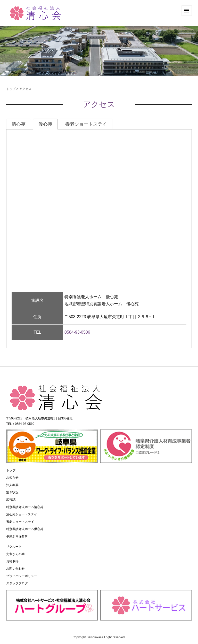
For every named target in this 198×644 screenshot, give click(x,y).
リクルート (14, 547)
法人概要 (12, 485)
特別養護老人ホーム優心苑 (25, 529)
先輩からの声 (15, 554)
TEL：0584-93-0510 (20, 424)
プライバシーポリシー (22, 576)
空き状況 (12, 492)
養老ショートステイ (20, 522)
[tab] (19, 124)
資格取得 (12, 561)
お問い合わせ (15, 569)
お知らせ (12, 478)
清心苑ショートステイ (22, 514)
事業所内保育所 (17, 536)
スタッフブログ (17, 583)
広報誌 (11, 500)
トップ (11, 89)
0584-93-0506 (77, 332)
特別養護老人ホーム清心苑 (25, 507)
